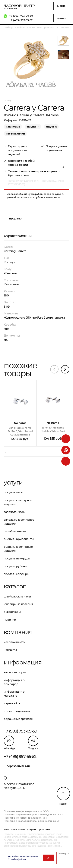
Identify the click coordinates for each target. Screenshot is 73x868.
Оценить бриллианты (19, 539)
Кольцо (9, 262)
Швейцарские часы (17, 596)
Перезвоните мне (19, 766)
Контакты (10, 650)
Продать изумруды (17, 558)
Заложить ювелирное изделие (19, 522)
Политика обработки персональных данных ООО (33, 815)
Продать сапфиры (16, 574)
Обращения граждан (18, 719)
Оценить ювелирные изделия (18, 549)
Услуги (13, 482)
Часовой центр (14, 642)
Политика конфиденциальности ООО (26, 811)
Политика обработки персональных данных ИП (32, 821)
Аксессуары (12, 612)
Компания (18, 632)
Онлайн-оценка (15, 531)
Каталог (15, 586)
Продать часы (13, 492)
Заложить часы (14, 512)
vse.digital (64, 854)
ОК (49, 858)
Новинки (10, 619)
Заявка (61, 18)
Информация (20, 662)
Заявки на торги (15, 672)
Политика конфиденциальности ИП (25, 818)
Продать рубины (15, 566)
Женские (10, 273)
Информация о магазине (14, 694)
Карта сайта (12, 703)
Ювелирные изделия (18, 604)
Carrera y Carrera (15, 251)
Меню (61, 6)
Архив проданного (17, 711)
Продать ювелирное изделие (18, 502)
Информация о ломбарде (14, 682)
